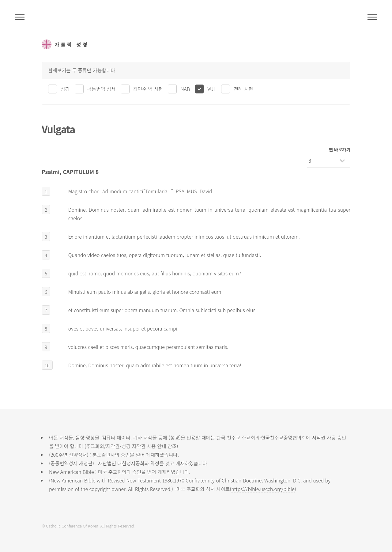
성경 (65, 89)
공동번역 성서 (102, 89)
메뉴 (372, 17)
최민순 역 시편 (148, 89)
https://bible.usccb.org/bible (263, 489)
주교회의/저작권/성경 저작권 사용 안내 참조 (131, 446)
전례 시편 (243, 89)
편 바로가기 (340, 149)
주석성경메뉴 (20, 17)
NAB (185, 89)
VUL (212, 89)
